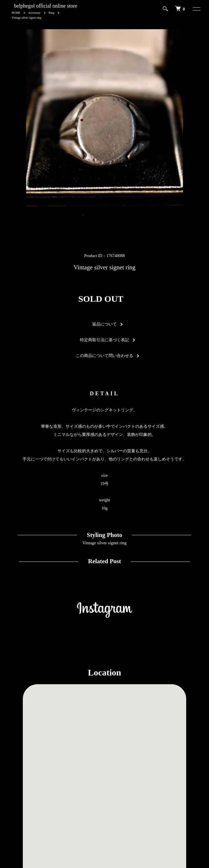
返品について (104, 324)
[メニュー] (194, 9)
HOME (16, 13)
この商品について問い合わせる (104, 356)
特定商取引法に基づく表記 (104, 340)
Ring (51, 13)
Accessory (35, 13)
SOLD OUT (101, 299)
